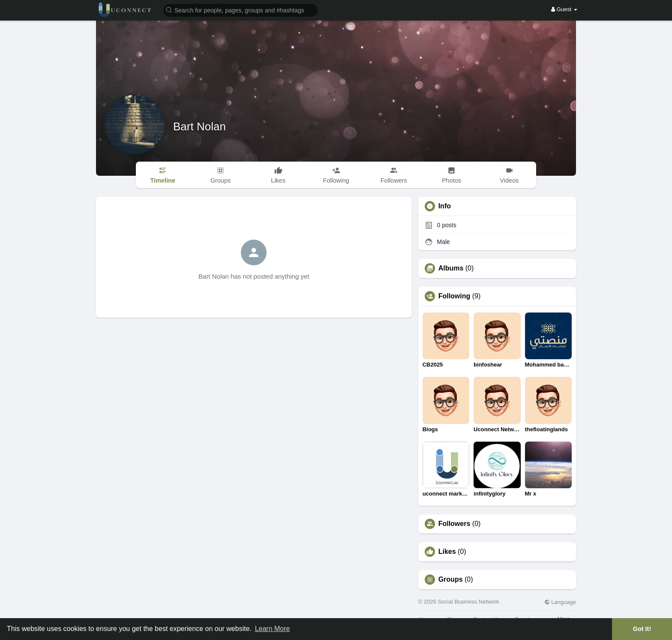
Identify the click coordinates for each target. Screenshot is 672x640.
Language (560, 602)
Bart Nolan (199, 126)
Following (454, 296)
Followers (454, 524)
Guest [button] (564, 9)
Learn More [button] (273, 629)
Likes (447, 552)
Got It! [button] (642, 629)
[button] (240, 10)
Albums (451, 268)
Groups (451, 580)
